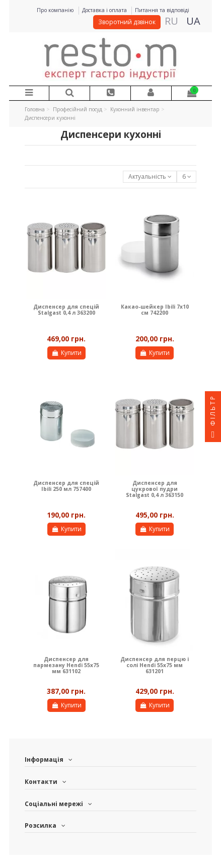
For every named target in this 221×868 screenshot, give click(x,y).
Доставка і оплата (105, 10)
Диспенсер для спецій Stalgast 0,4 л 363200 (66, 310)
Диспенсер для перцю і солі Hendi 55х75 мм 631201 (155, 665)
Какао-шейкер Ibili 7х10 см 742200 (155, 310)
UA (193, 21)
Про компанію (56, 10)
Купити (66, 353)
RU (171, 21)
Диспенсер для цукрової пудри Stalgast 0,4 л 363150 (155, 489)
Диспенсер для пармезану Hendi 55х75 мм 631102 (66, 665)
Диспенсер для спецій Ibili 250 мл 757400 (66, 486)
